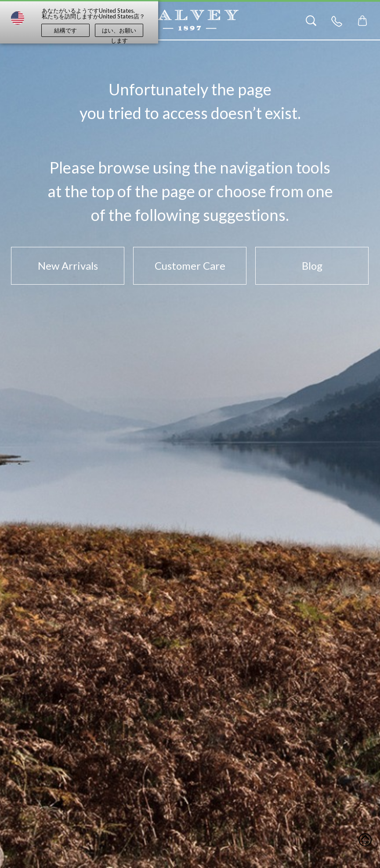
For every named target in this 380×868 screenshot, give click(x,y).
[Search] (311, 21)
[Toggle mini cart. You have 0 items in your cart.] (362, 21)
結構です (65, 30)
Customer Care (190, 266)
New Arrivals (68, 266)
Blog (312, 266)
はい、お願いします (119, 32)
